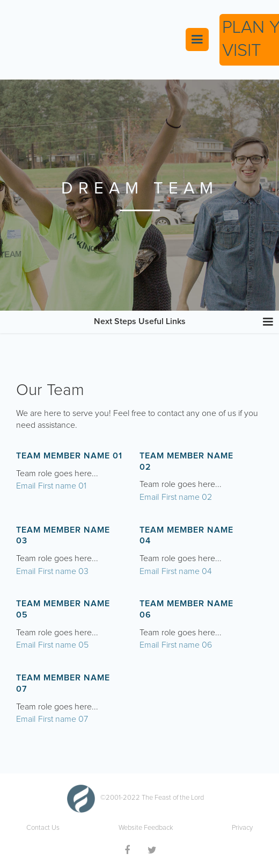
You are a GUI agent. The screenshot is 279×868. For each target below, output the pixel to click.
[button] (197, 40)
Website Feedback (146, 828)
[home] (92, 40)
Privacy (242, 828)
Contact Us (43, 828)
